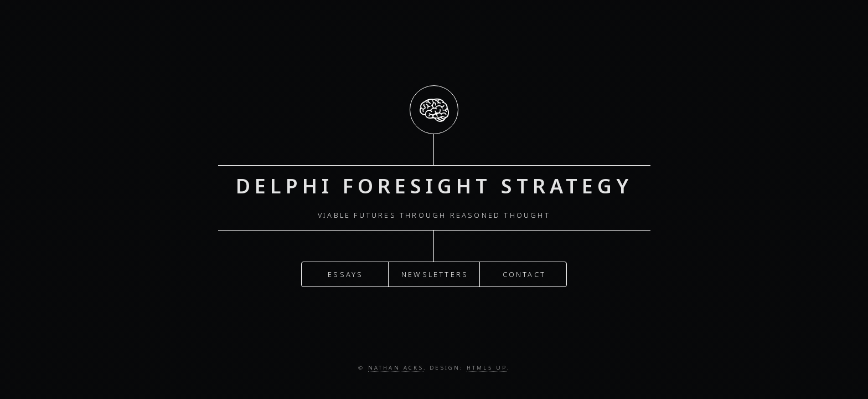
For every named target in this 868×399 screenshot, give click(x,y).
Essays (345, 273)
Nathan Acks (396, 368)
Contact (524, 273)
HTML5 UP (487, 368)
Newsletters (435, 273)
